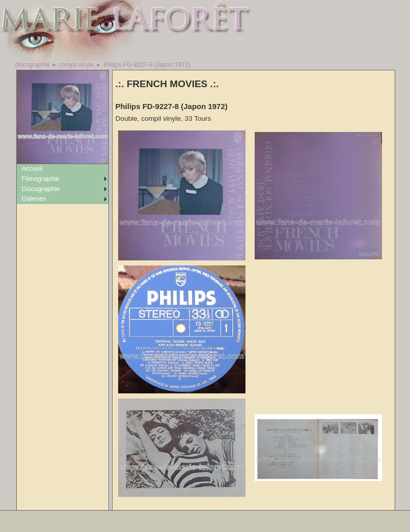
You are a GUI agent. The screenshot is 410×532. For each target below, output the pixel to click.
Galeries (34, 198)
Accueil (32, 168)
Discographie (41, 189)
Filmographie (41, 179)
